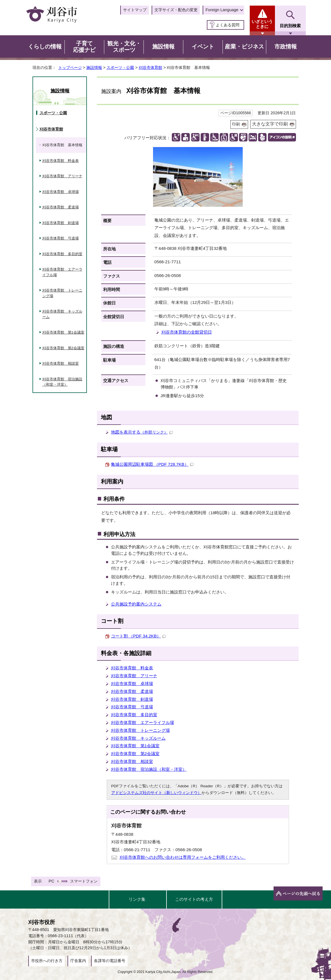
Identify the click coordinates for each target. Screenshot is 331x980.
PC (52, 881)
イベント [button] (203, 46)
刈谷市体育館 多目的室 (134, 715)
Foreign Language (222, 10)
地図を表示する (142, 432)
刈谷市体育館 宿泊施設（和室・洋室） (149, 769)
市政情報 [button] (286, 46)
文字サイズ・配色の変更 (176, 10)
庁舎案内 (78, 961)
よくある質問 (228, 25)
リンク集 (137, 899)
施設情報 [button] (163, 46)
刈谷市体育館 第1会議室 (135, 746)
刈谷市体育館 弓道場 (132, 707)
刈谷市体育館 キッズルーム (138, 738)
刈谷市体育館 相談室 (132, 761)
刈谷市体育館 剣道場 (132, 699)
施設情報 (94, 67)
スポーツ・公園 (120, 67)
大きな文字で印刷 (270, 124)
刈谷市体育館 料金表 (132, 668)
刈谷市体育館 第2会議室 (135, 754)
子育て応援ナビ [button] (84, 47)
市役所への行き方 (47, 961)
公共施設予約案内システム (136, 604)
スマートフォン (84, 881)
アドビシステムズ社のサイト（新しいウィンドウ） (156, 793)
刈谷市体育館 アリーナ (134, 676)
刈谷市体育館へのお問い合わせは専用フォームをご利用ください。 (183, 857)
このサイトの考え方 (194, 899)
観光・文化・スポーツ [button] (124, 47)
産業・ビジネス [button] (244, 46)
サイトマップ (135, 10)
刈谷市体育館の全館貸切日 (187, 332)
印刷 (236, 124)
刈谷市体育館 (151, 67)
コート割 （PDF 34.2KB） (138, 636)
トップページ (70, 67)
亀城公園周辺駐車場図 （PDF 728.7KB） (152, 464)
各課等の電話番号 (110, 961)
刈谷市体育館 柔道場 (132, 691)
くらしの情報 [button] (45, 46)
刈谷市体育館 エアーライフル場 (143, 722)
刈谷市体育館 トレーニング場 (140, 730)
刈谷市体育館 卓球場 (132, 684)
